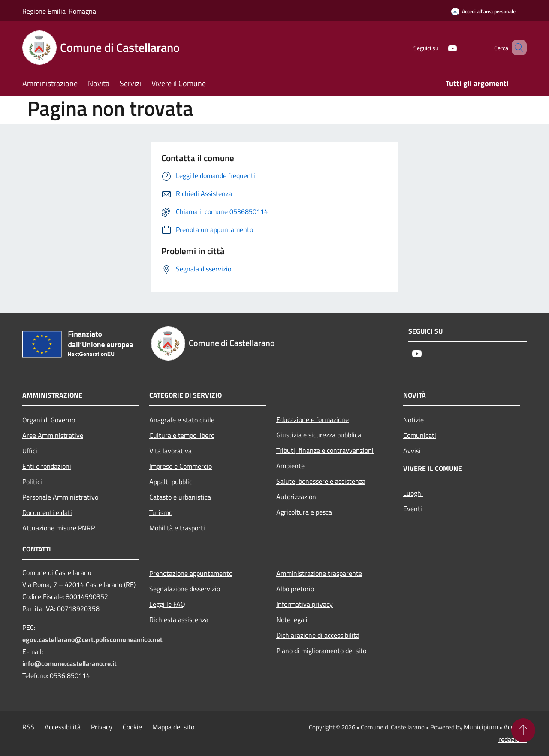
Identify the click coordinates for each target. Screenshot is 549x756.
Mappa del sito (173, 727)
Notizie (413, 420)
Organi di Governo (49, 420)
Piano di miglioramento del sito (321, 651)
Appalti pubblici (172, 482)
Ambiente (290, 466)
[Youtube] (440, 47)
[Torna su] (523, 730)
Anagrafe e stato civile (182, 420)
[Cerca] (516, 48)
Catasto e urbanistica (180, 497)
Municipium (481, 727)
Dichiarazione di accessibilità (318, 635)
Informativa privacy (305, 604)
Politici (32, 482)
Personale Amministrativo (60, 497)
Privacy (102, 727)
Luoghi (413, 493)
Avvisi (412, 451)
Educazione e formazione (312, 419)
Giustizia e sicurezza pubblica (319, 435)
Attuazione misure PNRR (59, 528)
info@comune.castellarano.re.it (69, 663)
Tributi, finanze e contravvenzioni (325, 450)
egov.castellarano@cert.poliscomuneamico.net (92, 639)
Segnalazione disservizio (185, 589)
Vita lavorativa (170, 451)
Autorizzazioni (297, 497)
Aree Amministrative (53, 435)
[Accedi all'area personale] (483, 11)
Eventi (413, 509)
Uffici (30, 451)
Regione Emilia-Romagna (59, 11)
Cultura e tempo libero (182, 435)
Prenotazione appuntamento (191, 573)
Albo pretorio (295, 589)
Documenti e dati (47, 512)
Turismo (161, 512)
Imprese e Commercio (181, 466)
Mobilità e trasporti (177, 528)
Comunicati (420, 435)
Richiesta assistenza (179, 620)
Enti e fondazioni (47, 466)
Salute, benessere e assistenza (321, 481)
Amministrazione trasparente (319, 573)
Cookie (132, 727)
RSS (28, 727)
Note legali (292, 620)
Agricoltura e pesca (304, 512)
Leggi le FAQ (167, 604)
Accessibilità (63, 727)
